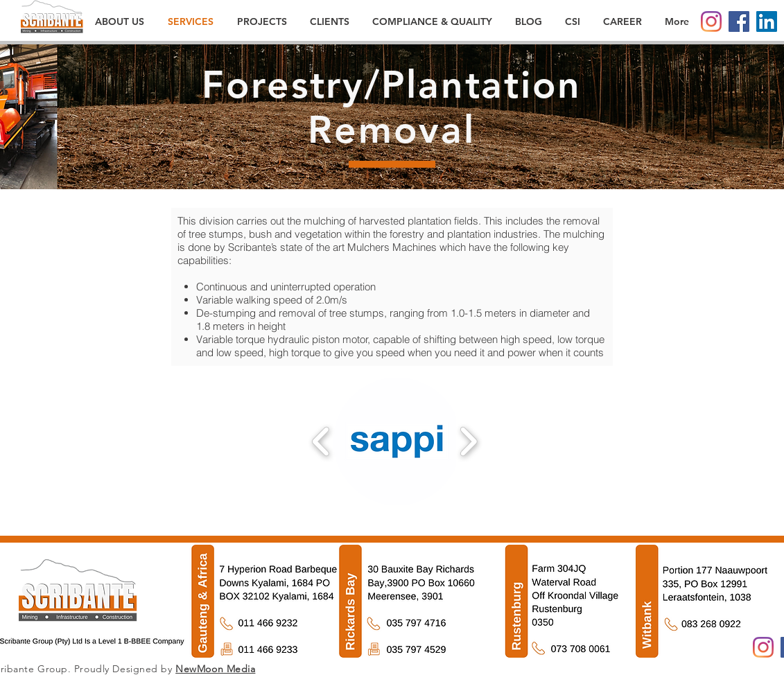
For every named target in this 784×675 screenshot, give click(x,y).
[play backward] (321, 441)
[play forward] (468, 441)
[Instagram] (711, 21)
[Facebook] (739, 21)
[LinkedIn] (767, 21)
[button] (397, 441)
